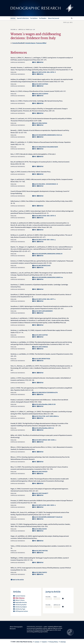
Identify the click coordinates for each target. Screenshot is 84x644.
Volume (48, 597)
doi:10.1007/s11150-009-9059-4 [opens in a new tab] (45, 505)
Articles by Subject (21, 607)
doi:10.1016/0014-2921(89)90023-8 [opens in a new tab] (46, 184)
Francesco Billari (41, 43)
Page (55, 597)
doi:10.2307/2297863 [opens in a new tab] (41, 84)
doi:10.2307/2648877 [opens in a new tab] (41, 493)
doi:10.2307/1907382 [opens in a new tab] (41, 551)
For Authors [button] (34, 18)
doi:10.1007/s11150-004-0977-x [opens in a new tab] (45, 299)
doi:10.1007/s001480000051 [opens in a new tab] (43, 311)
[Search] (72, 18)
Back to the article (18, 580)
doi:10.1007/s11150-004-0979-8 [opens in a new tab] (45, 216)
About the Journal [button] (53, 18)
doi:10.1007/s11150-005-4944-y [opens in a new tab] (45, 240)
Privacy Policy (54, 642)
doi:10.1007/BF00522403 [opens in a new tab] (42, 266)
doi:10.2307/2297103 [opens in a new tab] (41, 335)
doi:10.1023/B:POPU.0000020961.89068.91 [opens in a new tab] (48, 254)
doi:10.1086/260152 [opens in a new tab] (40, 572)
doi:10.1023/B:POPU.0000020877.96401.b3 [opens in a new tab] (48, 517)
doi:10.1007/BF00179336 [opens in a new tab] (42, 359)
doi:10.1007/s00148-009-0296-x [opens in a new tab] (45, 440)
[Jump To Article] (63, 599)
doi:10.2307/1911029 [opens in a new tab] (41, 472)
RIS (35, 62)
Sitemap (63, 642)
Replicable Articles (21, 602)
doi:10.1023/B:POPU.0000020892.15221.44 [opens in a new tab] (48, 135)
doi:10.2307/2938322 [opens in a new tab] (41, 347)
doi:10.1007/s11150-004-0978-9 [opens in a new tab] (45, 72)
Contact (37, 642)
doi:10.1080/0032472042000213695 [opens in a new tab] (46, 147)
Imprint (44, 642)
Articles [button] (13, 18)
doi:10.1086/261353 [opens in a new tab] (40, 529)
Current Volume (20, 596)
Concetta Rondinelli (18, 43)
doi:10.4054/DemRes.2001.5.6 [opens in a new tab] (44, 428)
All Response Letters (22, 611)
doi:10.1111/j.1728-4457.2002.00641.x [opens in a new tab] (46, 416)
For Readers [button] (43, 18)
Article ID (57, 605)
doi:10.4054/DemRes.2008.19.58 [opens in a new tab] (45, 404)
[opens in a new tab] (70, 632)
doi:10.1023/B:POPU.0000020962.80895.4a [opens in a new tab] (48, 277)
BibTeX (41, 62)
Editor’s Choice (20, 600)
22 (16, 30)
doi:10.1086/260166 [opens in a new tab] (41, 123)
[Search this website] (69, 18)
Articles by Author (21, 605)
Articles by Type (20, 609)
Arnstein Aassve (30, 43)
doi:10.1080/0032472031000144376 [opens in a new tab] (46, 393)
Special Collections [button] (23, 18)
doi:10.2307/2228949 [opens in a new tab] (41, 94)
